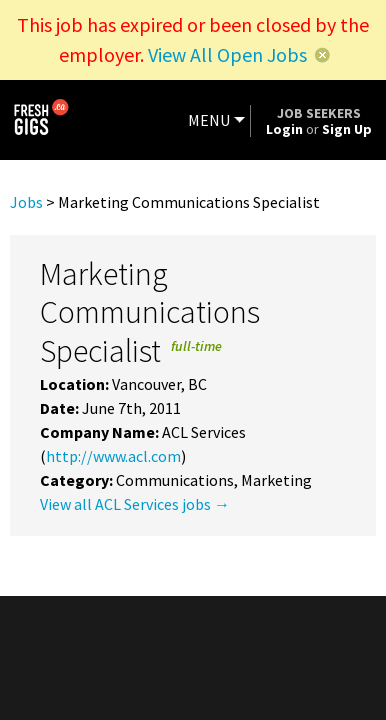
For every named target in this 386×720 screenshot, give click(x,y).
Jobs (26, 202)
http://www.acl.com (113, 456)
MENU (209, 120)
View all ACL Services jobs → (135, 504)
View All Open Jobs (227, 54)
